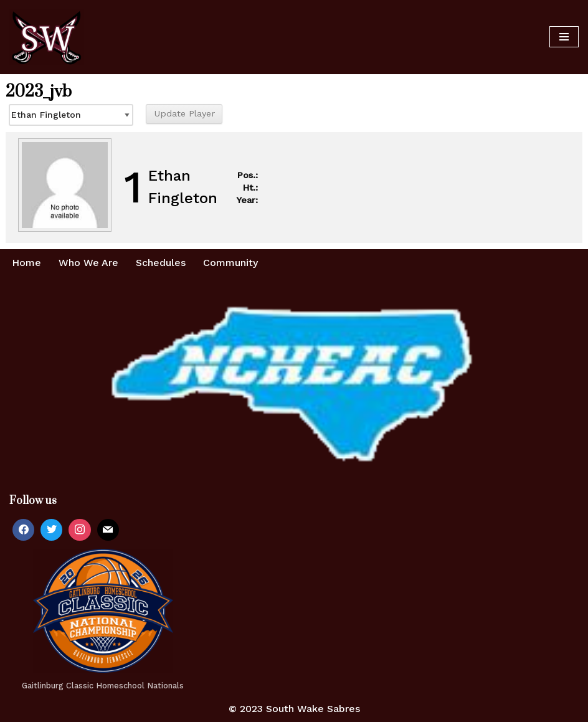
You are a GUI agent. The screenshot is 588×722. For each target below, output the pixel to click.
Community (230, 263)
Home (26, 263)
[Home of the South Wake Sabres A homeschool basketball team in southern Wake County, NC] (47, 37)
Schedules (161, 263)
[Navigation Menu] (564, 37)
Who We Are (88, 263)
